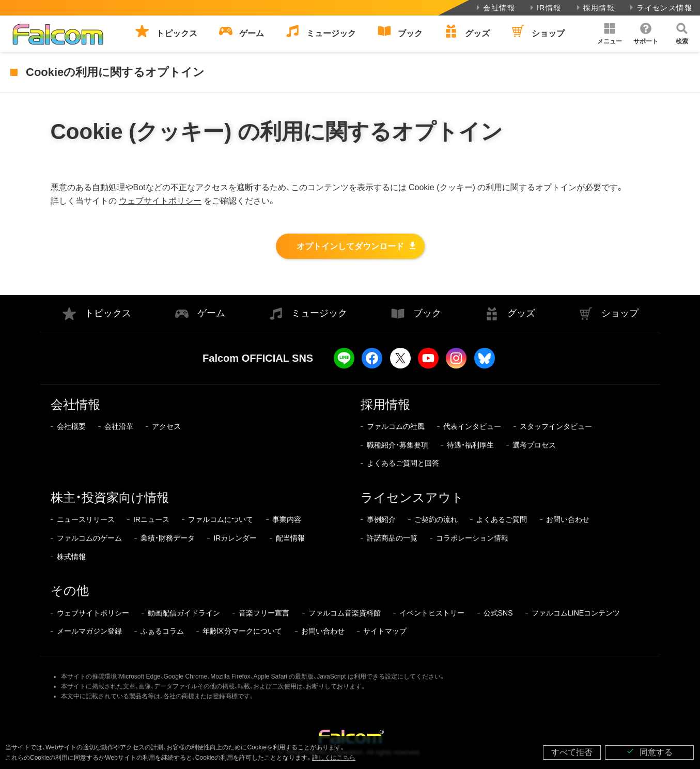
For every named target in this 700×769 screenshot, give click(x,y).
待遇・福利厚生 (470, 445)
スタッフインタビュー (556, 426)
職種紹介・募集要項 (398, 445)
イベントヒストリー (432, 613)
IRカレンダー (235, 538)
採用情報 (595, 8)
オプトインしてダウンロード (350, 246)
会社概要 (71, 426)
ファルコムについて (221, 519)
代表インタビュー (472, 426)
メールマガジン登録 (89, 631)
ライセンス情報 (660, 8)
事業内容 (287, 519)
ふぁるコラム (162, 631)
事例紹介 (381, 519)
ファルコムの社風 (396, 426)
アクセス (166, 426)
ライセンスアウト (412, 497)
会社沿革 (119, 426)
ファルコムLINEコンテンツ (576, 613)
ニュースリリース (86, 519)
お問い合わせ (568, 519)
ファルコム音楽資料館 (345, 613)
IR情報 (545, 8)
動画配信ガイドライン (184, 613)
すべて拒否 (572, 752)
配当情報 (290, 538)
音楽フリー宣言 (264, 613)
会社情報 (495, 8)
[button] (610, 34)
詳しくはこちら (334, 758)
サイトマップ (385, 631)
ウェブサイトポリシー (160, 201)
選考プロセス (534, 445)
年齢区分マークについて (242, 631)
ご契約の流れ (436, 519)
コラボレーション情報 (472, 538)
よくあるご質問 (502, 519)
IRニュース (151, 519)
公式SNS (498, 613)
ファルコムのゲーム (89, 538)
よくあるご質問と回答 (403, 463)
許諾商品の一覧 (392, 538)
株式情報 (71, 557)
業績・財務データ (168, 538)
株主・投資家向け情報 (110, 497)
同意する (649, 752)
